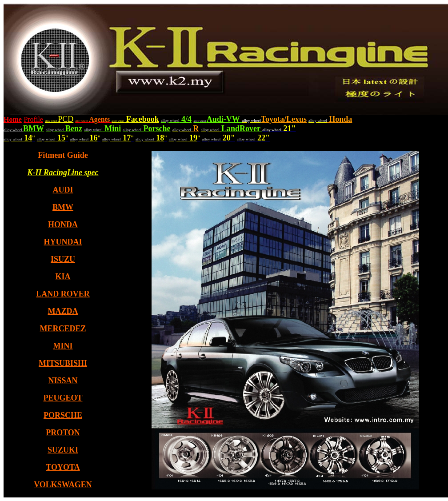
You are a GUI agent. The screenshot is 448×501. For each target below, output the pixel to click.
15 (61, 138)
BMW (34, 128)
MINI (63, 346)
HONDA (63, 224)
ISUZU (63, 259)
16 (94, 138)
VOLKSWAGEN (63, 485)
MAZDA (63, 311)
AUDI (63, 190)
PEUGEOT (63, 398)
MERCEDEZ (63, 329)
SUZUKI (63, 450)
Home (13, 119)
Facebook (142, 119)
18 (159, 138)
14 (27, 138)
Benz (74, 128)
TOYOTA (63, 467)
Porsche (156, 128)
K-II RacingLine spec (63, 172)
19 (192, 138)
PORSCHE (63, 415)
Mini (112, 128)
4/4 (185, 119)
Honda (340, 119)
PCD (59, 119)
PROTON (63, 433)
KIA (63, 277)
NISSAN (63, 381)
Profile (33, 119)
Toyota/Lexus (284, 119)
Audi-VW (224, 119)
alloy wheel (118, 121)
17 (126, 138)
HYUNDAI (63, 242)
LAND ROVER (63, 294)
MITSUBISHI (63, 363)
